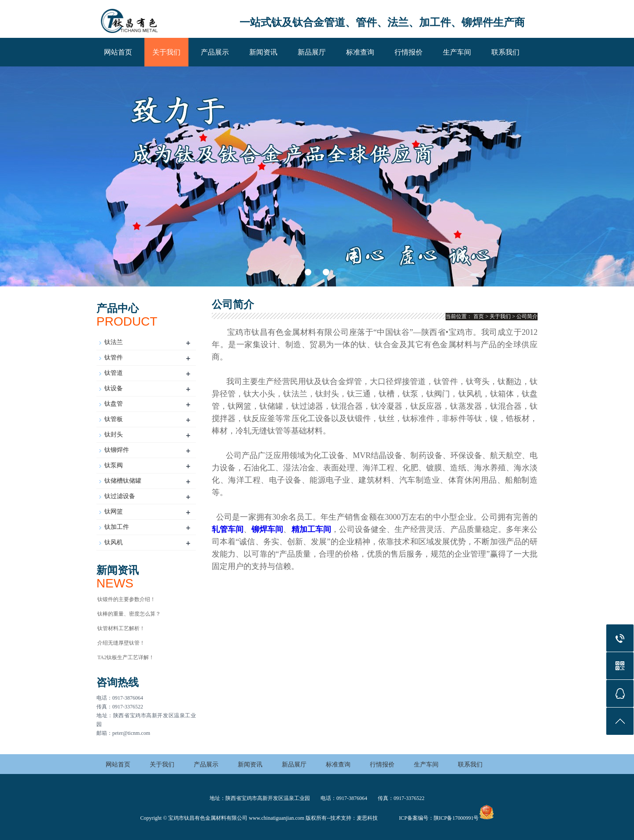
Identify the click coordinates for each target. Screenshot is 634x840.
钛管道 (114, 373)
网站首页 (118, 52)
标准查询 (360, 52)
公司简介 (527, 316)
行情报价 (409, 52)
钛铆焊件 (117, 450)
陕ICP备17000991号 (456, 818)
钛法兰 (114, 342)
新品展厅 (312, 52)
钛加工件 (117, 527)
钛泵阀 (114, 465)
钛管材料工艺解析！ (121, 628)
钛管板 (114, 419)
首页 (479, 316)
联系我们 (505, 52)
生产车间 (457, 52)
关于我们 (166, 52)
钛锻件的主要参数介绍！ (126, 599)
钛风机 (114, 542)
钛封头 (114, 435)
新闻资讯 (263, 52)
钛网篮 (114, 512)
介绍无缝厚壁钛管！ (121, 643)
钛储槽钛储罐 (123, 481)
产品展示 (215, 52)
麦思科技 (367, 818)
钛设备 (114, 388)
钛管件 (114, 358)
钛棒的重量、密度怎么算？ (129, 614)
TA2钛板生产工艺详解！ (126, 657)
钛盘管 (114, 404)
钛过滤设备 (120, 496)
